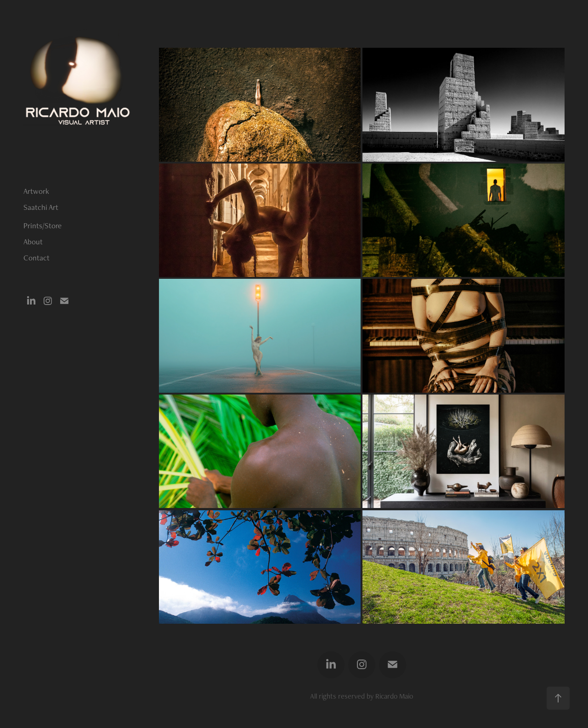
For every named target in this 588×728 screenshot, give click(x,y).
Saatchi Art (41, 207)
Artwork (36, 191)
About (33, 242)
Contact (37, 258)
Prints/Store (42, 226)
